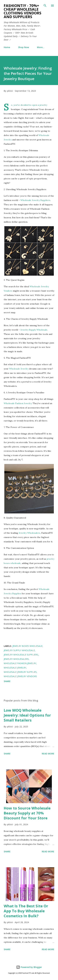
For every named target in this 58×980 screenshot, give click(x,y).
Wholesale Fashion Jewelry (20, 663)
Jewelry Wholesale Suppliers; (21, 655)
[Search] (45, 6)
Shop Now (24, 47)
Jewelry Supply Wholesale (34, 330)
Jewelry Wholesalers (29, 533)
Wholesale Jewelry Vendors (20, 676)
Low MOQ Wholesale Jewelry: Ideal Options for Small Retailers (27, 715)
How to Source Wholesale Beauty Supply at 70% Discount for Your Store (27, 813)
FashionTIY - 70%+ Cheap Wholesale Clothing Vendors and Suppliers (23, 11)
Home (7, 47)
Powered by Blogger (29, 967)
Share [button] (7, 681)
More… (41, 47)
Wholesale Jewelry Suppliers (35, 200)
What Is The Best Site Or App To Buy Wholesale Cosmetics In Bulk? (26, 911)
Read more (48, 754)
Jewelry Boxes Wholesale (27, 646)
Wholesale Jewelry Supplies (20, 672)
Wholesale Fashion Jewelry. (18, 403)
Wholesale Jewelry (19, 369)
